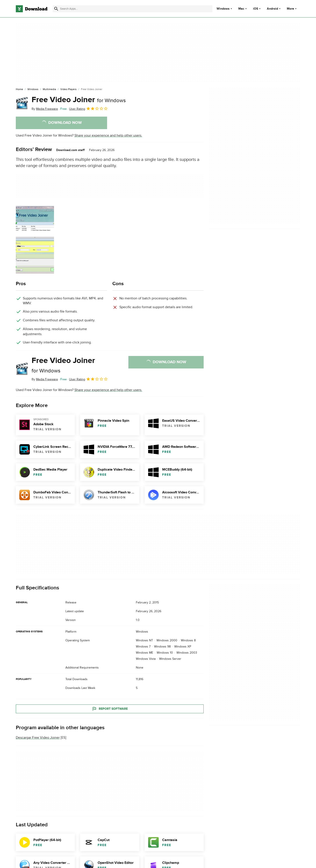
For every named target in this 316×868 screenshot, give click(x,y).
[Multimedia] (49, 89)
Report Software (110, 709)
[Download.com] (32, 9)
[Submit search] (56, 9)
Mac (241, 9)
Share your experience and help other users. (108, 135)
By (45, 109)
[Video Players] (68, 89)
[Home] (19, 89)
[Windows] (33, 89)
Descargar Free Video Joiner (38, 738)
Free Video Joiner (79, 100)
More (292, 9)
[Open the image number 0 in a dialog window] (35, 240)
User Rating (89, 108)
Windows (223, 9)
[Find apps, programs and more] (132, 9)
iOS (256, 9)
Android (272, 9)
